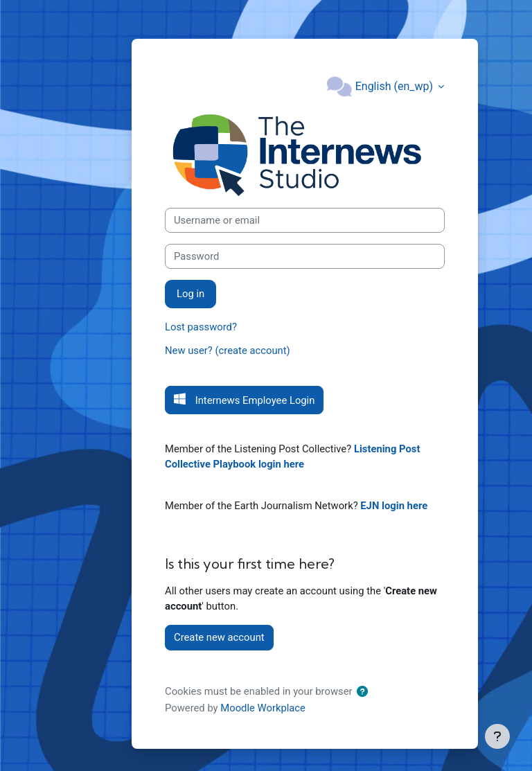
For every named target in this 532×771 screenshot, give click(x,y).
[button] (365, 692)
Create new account (219, 637)
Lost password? (201, 327)
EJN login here (394, 506)
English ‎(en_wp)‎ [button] (396, 86)
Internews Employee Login (254, 400)
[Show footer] (497, 736)
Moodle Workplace (263, 708)
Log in (190, 294)
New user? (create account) (228, 351)
